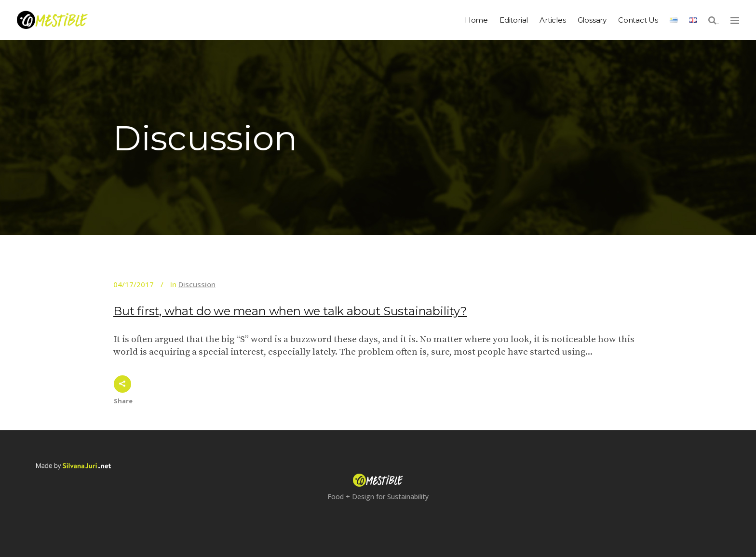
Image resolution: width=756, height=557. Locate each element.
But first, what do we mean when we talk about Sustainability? (290, 311)
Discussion (197, 284)
